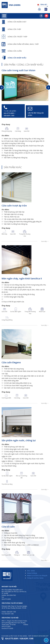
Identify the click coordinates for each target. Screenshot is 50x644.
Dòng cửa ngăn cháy (17, 22)
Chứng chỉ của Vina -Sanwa (35, 578)
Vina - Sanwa (31, 571)
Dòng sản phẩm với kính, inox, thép (23, 44)
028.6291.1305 (9, 115)
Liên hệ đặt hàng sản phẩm (36, 114)
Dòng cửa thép (14, 29)
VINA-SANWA (23, 636)
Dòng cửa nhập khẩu (17, 58)
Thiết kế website (33, 636)
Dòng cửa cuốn (15, 51)
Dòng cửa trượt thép (17, 37)
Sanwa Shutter (46, 9)
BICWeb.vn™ (45, 636)
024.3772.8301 (9, 113)
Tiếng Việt (44, 5)
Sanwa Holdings (40, 9)
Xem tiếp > (45, 241)
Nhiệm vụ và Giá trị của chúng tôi (37, 576)
